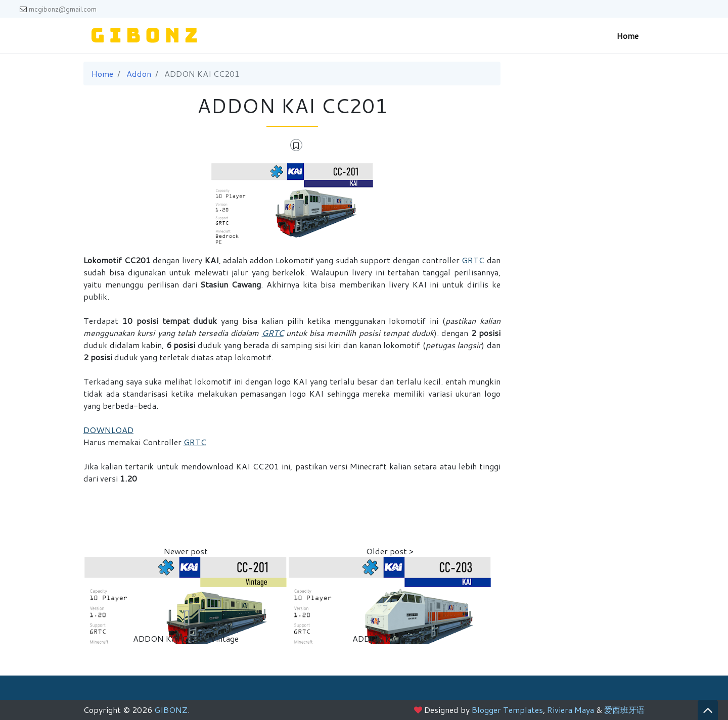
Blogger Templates (507, 710)
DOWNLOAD (108, 430)
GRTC (473, 260)
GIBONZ (171, 710)
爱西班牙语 (624, 710)
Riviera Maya (571, 710)
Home (628, 36)
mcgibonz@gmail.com (58, 9)
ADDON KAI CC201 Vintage (186, 638)
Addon (139, 74)
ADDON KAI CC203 (390, 638)
